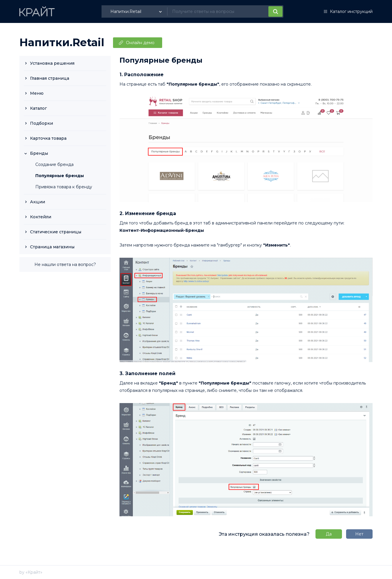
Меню (37, 93)
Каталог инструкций (351, 11)
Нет (359, 534)
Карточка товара (48, 138)
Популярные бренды (60, 176)
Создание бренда (54, 164)
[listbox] (137, 11)
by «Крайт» (31, 572)
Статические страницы (56, 232)
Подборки (41, 123)
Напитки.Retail (62, 42)
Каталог (38, 108)
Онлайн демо (140, 43)
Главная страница (50, 78)
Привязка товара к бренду (64, 187)
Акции (38, 202)
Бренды (39, 153)
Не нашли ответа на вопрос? (65, 264)
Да (329, 534)
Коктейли (41, 217)
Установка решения (52, 63)
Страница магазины (52, 247)
